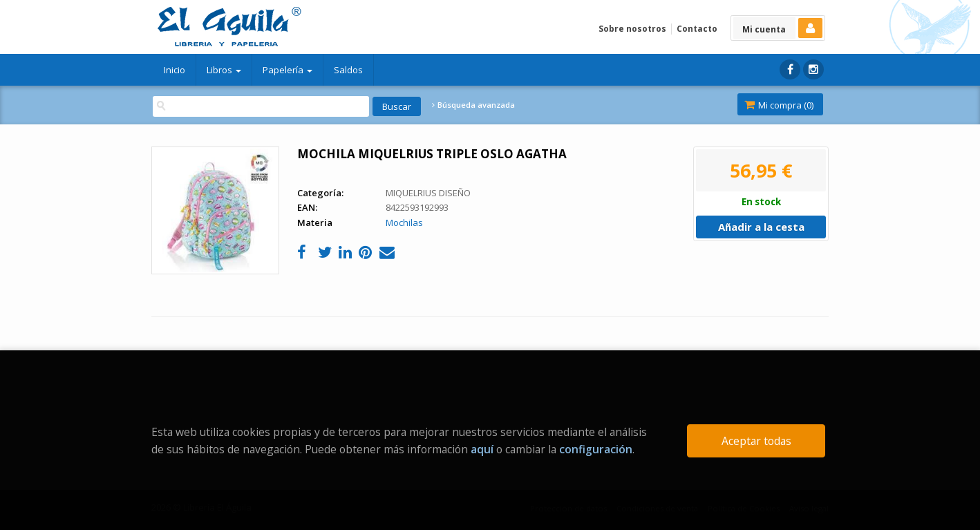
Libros (224, 70)
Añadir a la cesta (761, 227)
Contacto (697, 29)
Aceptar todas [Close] (756, 441)
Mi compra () (779, 105)
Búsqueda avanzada (473, 105)
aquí (482, 449)
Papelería (288, 70)
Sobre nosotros (632, 29)
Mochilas (404, 223)
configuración (596, 449)
